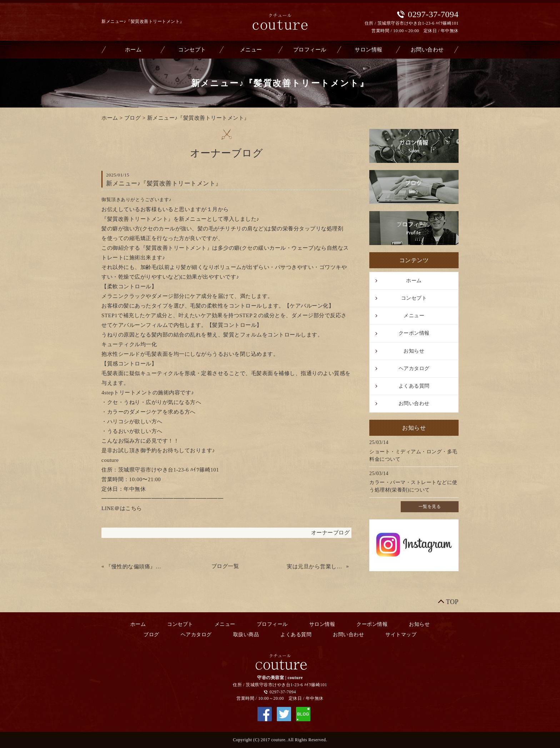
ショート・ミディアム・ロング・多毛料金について (413, 455)
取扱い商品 (246, 635)
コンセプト (192, 50)
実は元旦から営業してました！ (316, 567)
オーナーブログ (331, 533)
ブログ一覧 (225, 566)
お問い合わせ (427, 50)
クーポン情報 (414, 333)
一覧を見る (430, 507)
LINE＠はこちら (122, 508)
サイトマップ (401, 635)
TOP (452, 602)
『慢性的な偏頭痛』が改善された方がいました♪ (135, 567)
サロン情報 (369, 50)
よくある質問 (414, 386)
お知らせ (414, 351)
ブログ (133, 118)
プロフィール (310, 50)
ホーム (133, 50)
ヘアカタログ (414, 368)
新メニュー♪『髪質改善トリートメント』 (198, 118)
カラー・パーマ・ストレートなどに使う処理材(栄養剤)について (413, 486)
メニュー (251, 50)
